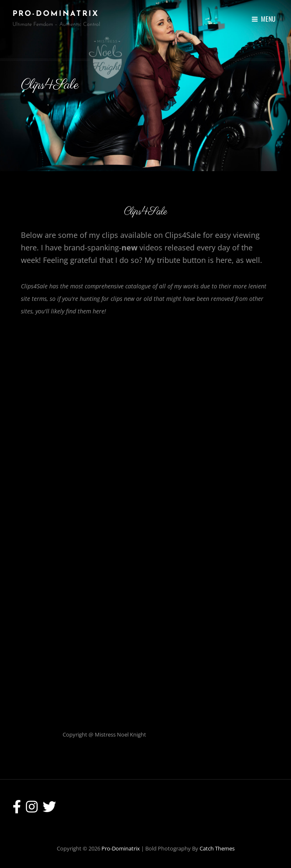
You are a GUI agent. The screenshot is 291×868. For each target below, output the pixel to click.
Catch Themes (217, 848)
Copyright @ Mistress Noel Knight (104, 734)
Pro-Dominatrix (56, 14)
